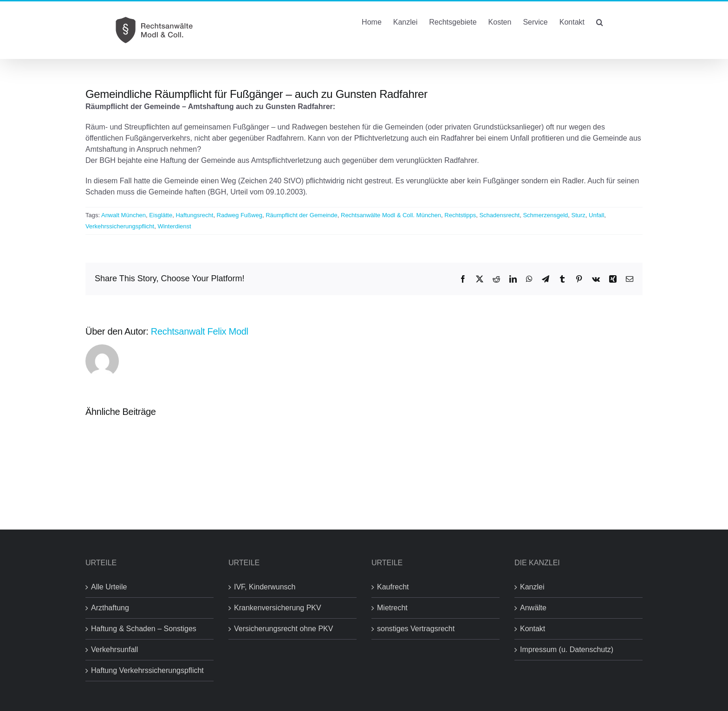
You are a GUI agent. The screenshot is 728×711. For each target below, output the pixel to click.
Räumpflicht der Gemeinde (302, 215)
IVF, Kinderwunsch (265, 587)
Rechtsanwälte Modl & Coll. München (391, 215)
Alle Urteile (109, 587)
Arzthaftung (110, 608)
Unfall (596, 215)
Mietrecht (392, 608)
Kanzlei (532, 587)
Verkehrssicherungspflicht (120, 226)
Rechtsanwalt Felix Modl (200, 331)
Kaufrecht (393, 587)
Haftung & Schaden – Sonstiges (144, 629)
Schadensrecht (499, 215)
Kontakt (533, 629)
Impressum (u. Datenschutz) (567, 650)
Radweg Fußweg (240, 215)
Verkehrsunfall (114, 650)
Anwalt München (123, 215)
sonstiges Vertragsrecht (416, 629)
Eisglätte (161, 215)
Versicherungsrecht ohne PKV (283, 629)
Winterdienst (174, 226)
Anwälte (533, 608)
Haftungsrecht (194, 215)
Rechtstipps (460, 215)
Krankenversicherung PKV (278, 608)
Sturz (578, 215)
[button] (600, 21)
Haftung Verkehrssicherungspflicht (147, 670)
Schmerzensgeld (545, 215)
